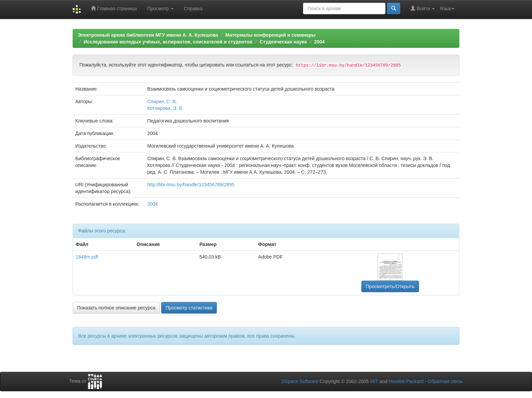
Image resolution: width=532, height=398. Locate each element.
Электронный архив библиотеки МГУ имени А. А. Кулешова (148, 35)
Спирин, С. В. (162, 101)
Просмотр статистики (189, 308)
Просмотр (160, 8)
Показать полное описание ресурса (116, 308)
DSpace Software (300, 381)
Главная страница (114, 8)
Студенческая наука (283, 42)
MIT (374, 381)
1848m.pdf (87, 257)
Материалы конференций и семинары (270, 35)
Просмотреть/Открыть (390, 286)
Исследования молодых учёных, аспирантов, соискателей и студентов (168, 42)
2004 (319, 42)
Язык (447, 8)
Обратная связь (445, 381)
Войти (423, 8)
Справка (193, 8)
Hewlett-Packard (406, 381)
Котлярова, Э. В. (165, 108)
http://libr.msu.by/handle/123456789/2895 (191, 185)
